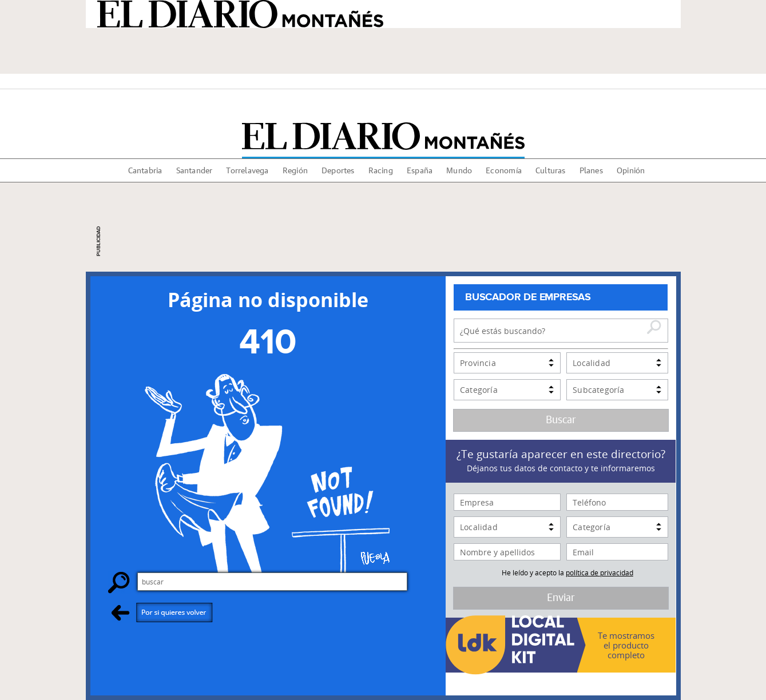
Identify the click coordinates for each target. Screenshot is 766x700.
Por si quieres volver (162, 612)
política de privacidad (600, 572)
